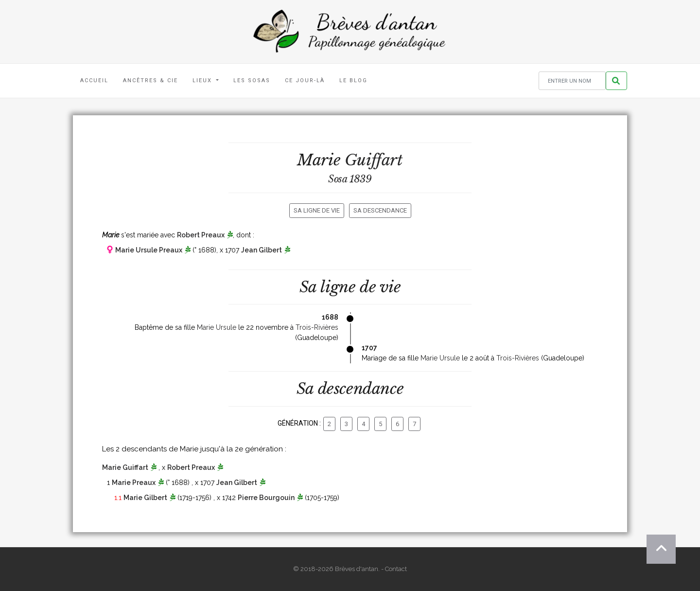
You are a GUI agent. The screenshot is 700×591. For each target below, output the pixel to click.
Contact (396, 569)
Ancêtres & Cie (150, 81)
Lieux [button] (203, 81)
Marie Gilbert (145, 498)
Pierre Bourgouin (266, 498)
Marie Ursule (217, 327)
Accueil (94, 81)
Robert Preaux (201, 235)
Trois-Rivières (317, 327)
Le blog (353, 81)
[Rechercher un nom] (572, 81)
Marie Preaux (134, 483)
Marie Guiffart (125, 467)
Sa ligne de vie (317, 210)
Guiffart (374, 160)
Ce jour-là (305, 81)
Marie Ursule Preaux (149, 250)
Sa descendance (380, 210)
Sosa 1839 (350, 179)
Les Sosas (252, 81)
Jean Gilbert (262, 250)
